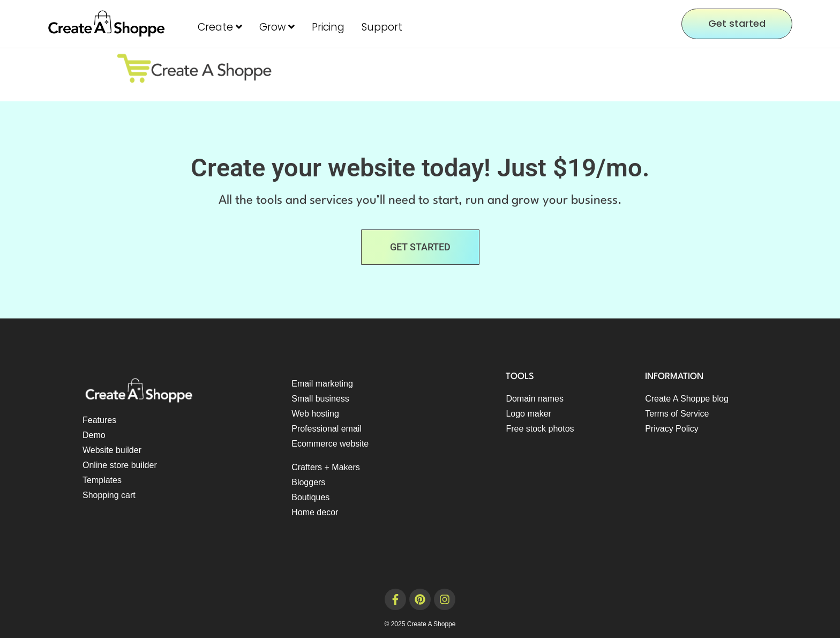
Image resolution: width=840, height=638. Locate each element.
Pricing (328, 27)
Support (382, 27)
